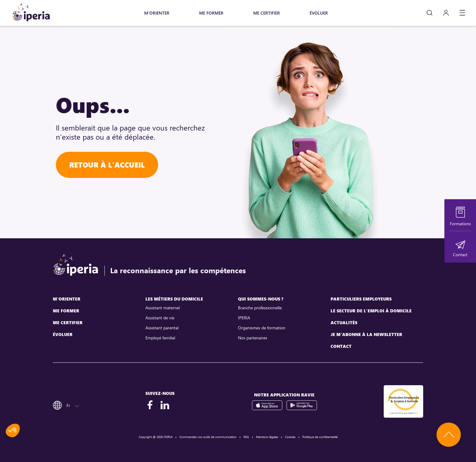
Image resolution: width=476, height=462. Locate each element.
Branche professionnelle (260, 308)
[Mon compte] (446, 13)
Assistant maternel (163, 308)
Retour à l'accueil (107, 165)
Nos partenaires (253, 338)
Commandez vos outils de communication (208, 437)
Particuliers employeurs (361, 299)
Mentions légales (267, 437)
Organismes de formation (262, 328)
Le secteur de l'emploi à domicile (371, 311)
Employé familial (160, 338)
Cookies (290, 437)
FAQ (246, 437)
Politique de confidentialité (320, 437)
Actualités (344, 323)
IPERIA (244, 318)
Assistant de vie (160, 318)
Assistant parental (162, 328)
